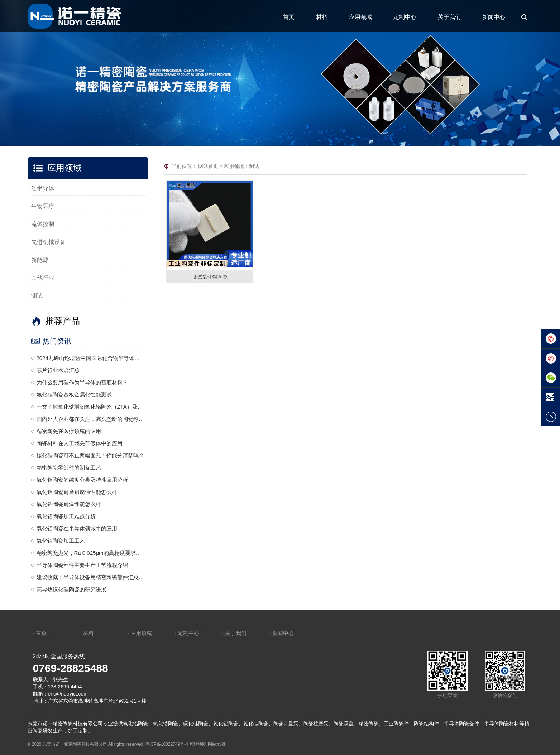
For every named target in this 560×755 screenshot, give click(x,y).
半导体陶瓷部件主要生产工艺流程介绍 (82, 565)
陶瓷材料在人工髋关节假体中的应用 (80, 443)
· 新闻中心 (282, 633)
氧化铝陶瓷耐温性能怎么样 (69, 504)
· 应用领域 (140, 633)
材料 (322, 17)
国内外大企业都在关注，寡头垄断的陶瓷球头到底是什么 (91, 419)
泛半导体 (43, 188)
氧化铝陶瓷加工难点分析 (66, 516)
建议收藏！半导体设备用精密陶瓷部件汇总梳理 (91, 577)
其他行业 (43, 278)
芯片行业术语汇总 (58, 370)
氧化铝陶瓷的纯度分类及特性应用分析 (82, 480)
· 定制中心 (187, 633)
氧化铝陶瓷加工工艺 (61, 541)
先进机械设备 (48, 242)
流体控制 (43, 224)
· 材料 (87, 633)
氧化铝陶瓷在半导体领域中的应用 (77, 528)
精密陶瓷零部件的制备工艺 (69, 468)
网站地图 (198, 744)
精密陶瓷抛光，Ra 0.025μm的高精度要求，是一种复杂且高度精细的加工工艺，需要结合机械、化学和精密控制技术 (91, 553)
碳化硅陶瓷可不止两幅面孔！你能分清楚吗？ (90, 455)
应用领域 (360, 17)
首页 (289, 17)
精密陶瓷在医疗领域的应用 (69, 431)
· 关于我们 (234, 633)
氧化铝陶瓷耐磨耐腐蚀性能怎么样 (77, 492)
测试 (37, 296)
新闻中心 (494, 17)
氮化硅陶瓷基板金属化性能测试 (74, 395)
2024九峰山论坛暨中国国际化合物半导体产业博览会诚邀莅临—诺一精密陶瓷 (91, 358)
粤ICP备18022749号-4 (167, 744)
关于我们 (449, 17)
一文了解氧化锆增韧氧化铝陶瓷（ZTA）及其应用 (91, 407)
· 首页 (40, 633)
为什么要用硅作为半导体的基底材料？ (82, 382)
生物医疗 (43, 206)
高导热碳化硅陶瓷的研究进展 (71, 589)
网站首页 (208, 166)
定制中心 (405, 17)
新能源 (40, 260)
